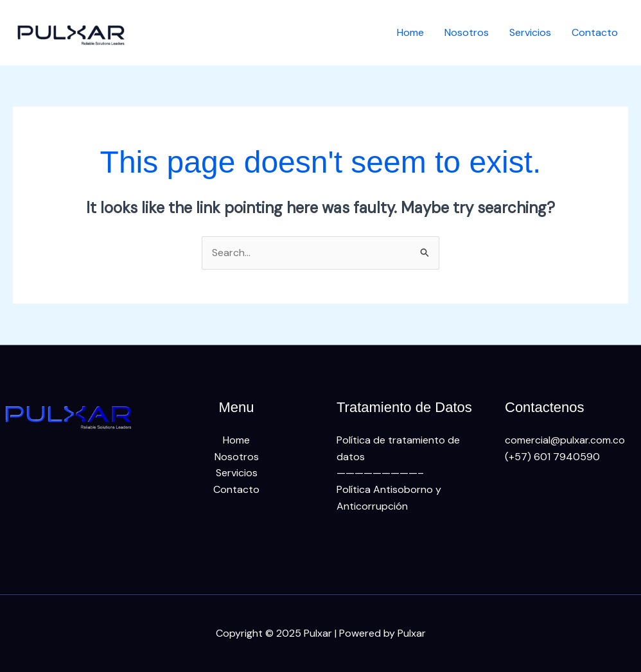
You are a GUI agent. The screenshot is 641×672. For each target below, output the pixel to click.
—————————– (380, 473)
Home (410, 32)
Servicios (530, 32)
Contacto (595, 32)
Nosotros (467, 32)
